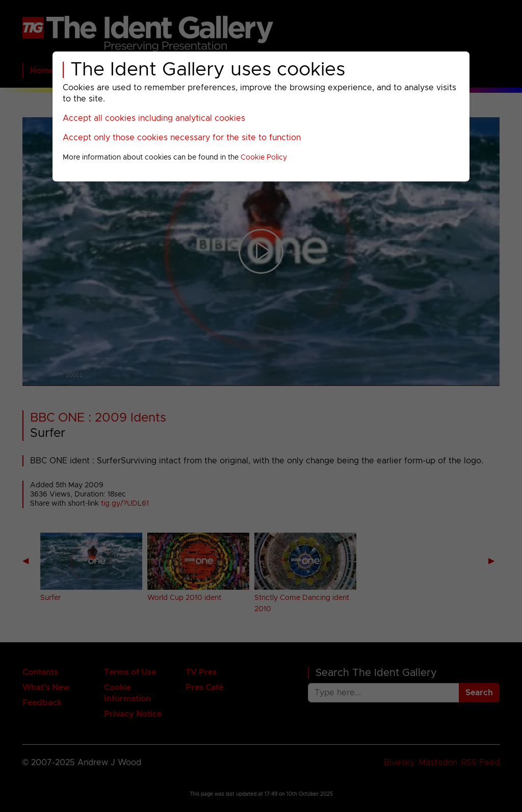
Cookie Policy (264, 158)
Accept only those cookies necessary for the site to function (182, 138)
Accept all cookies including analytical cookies (154, 118)
